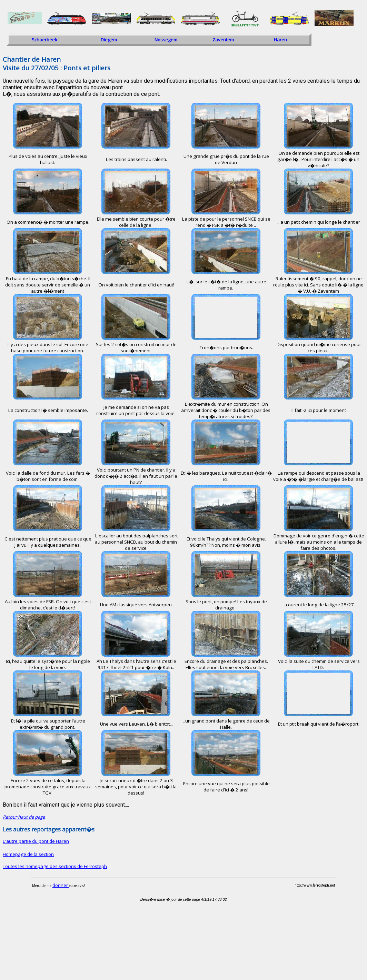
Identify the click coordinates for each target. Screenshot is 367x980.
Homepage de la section (28, 854)
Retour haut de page (24, 817)
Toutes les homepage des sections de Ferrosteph (55, 866)
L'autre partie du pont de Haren (36, 841)
